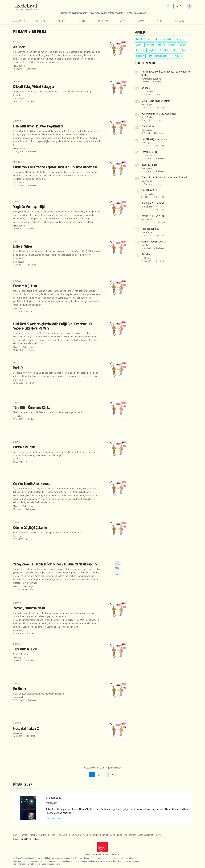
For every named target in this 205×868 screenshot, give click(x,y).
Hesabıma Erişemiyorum (70, 835)
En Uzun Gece (53, 798)
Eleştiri (82, 21)
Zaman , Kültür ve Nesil (29, 608)
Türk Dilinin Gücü (25, 649)
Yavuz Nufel (18, 697)
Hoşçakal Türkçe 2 (26, 728)
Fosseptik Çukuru (25, 286)
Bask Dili (19, 368)
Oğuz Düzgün (18, 99)
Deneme (62, 21)
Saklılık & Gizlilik (100, 835)
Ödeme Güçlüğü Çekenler (31, 528)
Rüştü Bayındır (19, 658)
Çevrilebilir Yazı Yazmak (153, 203)
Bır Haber (20, 689)
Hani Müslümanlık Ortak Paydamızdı (38, 126)
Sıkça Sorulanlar (146, 835)
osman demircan (20, 308)
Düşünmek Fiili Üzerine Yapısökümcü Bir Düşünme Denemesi (55, 167)
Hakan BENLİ (18, 631)
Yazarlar (34, 835)
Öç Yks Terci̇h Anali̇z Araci (32, 484)
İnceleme (104, 21)
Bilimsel (41, 21)
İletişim (52, 835)
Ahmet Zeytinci (19, 66)
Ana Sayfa (19, 21)
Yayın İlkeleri (116, 835)
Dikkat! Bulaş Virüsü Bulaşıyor (34, 87)
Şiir (159, 21)
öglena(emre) (19, 733)
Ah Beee (19, 47)
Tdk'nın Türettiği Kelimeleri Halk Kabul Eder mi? (164, 178)
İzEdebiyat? (130, 835)
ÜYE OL (179, 6)
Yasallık (87, 835)
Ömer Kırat (17, 536)
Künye (159, 835)
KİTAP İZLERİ (182, 21)
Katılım (43, 835)
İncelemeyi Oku (54, 819)
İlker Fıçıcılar (18, 380)
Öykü (123, 21)
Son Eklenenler (20, 835)
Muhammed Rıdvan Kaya (23, 347)
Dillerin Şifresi (23, 246)
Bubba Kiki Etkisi (25, 447)
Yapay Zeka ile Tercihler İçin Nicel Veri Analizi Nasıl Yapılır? (55, 564)
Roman (142, 21)
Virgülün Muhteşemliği (29, 207)
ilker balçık (18, 416)
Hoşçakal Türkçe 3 (150, 229)
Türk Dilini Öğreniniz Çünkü (32, 407)
